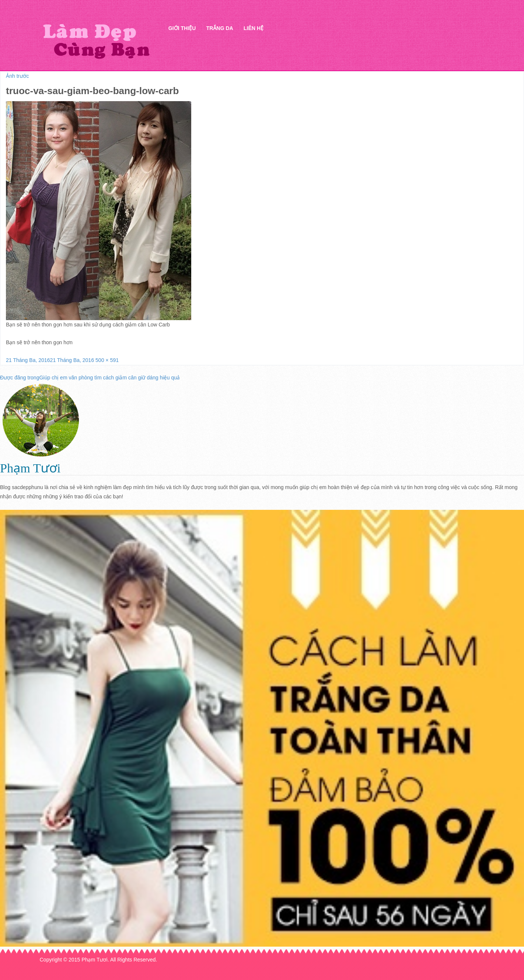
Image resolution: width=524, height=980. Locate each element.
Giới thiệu (182, 28)
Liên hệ (253, 28)
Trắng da (220, 28)
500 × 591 (107, 360)
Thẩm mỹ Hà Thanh (96, 41)
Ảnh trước (17, 76)
